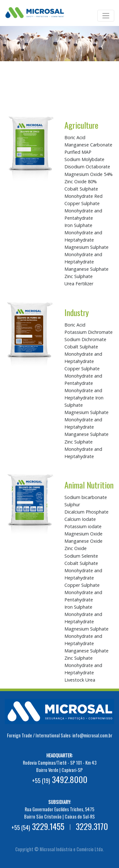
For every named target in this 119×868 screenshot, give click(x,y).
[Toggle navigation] (106, 16)
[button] (9, 66)
